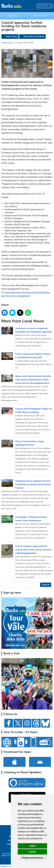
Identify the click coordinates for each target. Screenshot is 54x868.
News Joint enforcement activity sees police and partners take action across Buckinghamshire (33, 379)
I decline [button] (32, 852)
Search (46, 585)
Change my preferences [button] (32, 858)
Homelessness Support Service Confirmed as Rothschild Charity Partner (33, 484)
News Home (12, 37)
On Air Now (45, 6)
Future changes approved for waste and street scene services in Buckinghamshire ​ (33, 550)
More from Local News (34, 37)
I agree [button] (32, 846)
